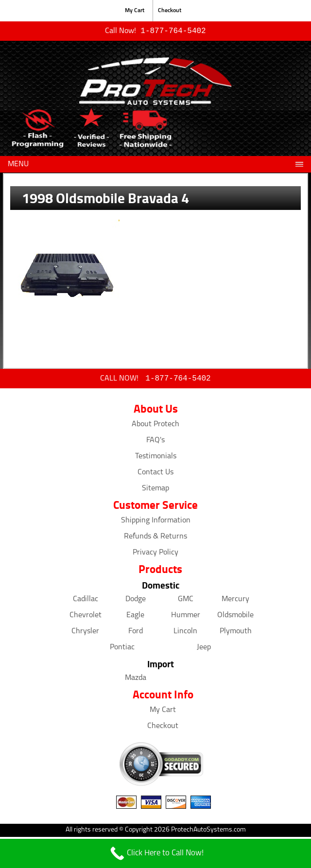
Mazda (136, 680)
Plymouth (236, 633)
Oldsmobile (235, 617)
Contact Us (155, 474)
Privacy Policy (155, 555)
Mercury (235, 601)
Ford (136, 633)
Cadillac (86, 601)
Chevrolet (86, 617)
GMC (186, 601)
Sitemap (155, 490)
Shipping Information (156, 522)
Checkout (170, 11)
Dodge (136, 601)
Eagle (135, 617)
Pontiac (122, 649)
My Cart (135, 11)
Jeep (204, 649)
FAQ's (155, 442)
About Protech (155, 426)
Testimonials (156, 458)
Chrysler (85, 633)
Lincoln (185, 633)
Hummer (186, 617)
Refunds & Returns (155, 538)
